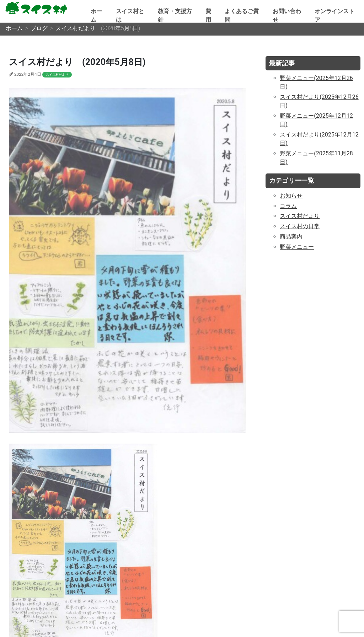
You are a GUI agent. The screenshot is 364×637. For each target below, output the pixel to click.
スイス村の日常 (300, 226)
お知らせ (291, 196)
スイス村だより (57, 75)
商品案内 (291, 237)
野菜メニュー (297, 247)
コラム (288, 206)
